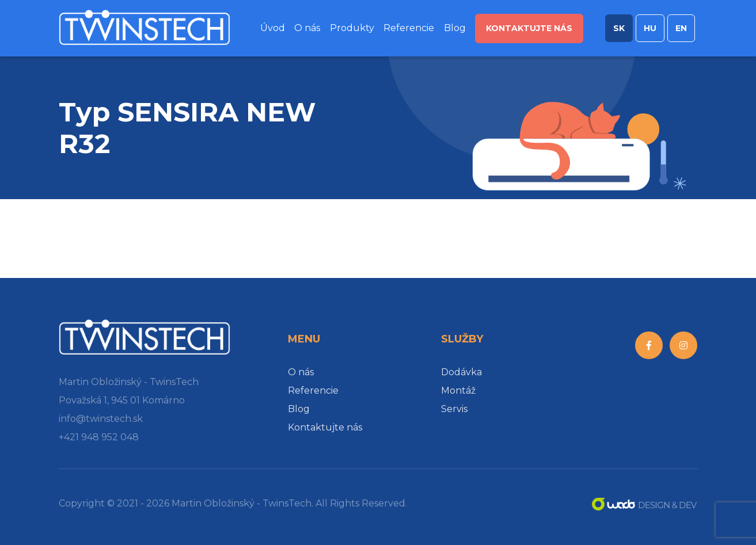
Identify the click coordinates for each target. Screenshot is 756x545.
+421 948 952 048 (99, 437)
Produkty (352, 28)
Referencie (409, 28)
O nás (307, 28)
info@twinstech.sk (101, 419)
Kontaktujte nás (529, 28)
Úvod (273, 28)
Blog (455, 28)
